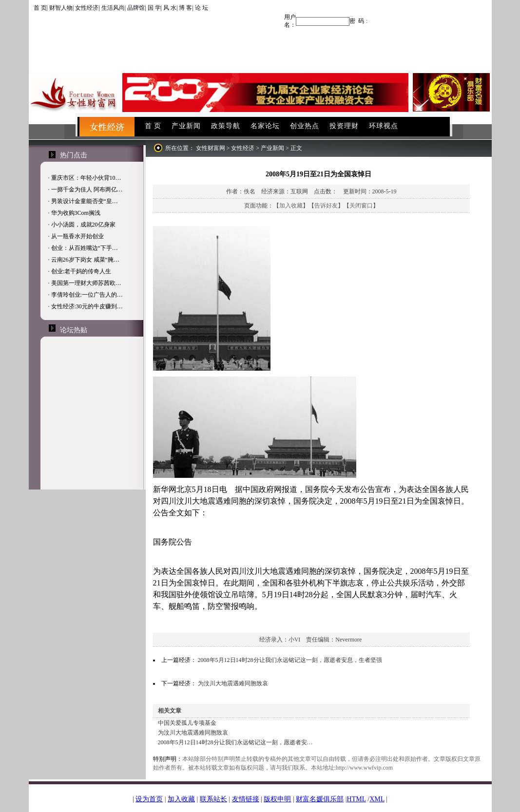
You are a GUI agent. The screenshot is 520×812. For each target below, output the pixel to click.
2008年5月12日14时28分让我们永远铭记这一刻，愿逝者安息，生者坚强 (290, 660)
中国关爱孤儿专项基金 (187, 723)
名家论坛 (265, 126)
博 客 (185, 8)
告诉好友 (326, 206)
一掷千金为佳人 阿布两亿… (87, 189)
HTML (356, 799)
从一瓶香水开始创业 (77, 236)
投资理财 (344, 126)
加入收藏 (291, 206)
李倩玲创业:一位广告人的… (87, 295)
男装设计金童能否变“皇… (85, 201)
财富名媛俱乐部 (320, 799)
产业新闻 (186, 126)
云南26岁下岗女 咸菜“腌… (85, 260)
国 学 (154, 8)
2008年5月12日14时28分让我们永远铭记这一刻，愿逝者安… (235, 742)
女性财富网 (211, 148)
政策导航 (226, 126)
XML (377, 799)
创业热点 (305, 126)
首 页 (40, 8)
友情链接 (246, 799)
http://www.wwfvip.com (364, 768)
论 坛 (202, 8)
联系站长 (213, 799)
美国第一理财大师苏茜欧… (86, 283)
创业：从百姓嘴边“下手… (85, 248)
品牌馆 (136, 8)
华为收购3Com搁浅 (76, 213)
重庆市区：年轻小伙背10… (86, 178)
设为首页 (149, 799)
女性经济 (87, 8)
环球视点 (384, 126)
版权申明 (277, 799)
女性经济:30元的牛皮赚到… (87, 306)
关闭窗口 (361, 206)
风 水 (170, 8)
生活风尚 (113, 8)
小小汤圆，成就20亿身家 (83, 225)
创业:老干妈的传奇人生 (81, 271)
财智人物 (61, 8)
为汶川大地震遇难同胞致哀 (233, 683)
